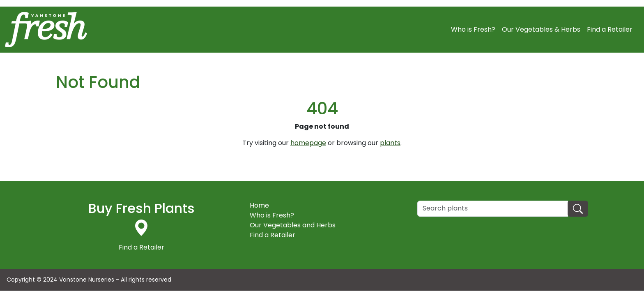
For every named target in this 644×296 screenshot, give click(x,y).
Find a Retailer (610, 29)
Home (259, 205)
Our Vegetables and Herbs (293, 225)
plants (390, 143)
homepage (308, 143)
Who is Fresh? (473, 29)
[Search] (493, 209)
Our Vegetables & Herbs (541, 29)
